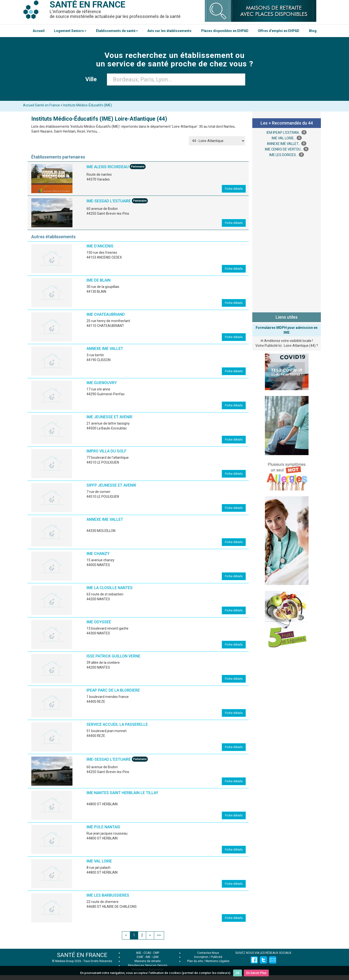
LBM (156, 957)
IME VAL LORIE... (284, 138)
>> (159, 935)
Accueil (39, 31)
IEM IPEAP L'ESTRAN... (284, 133)
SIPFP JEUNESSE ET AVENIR (111, 485)
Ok (238, 973)
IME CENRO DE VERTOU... (284, 149)
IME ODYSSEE (99, 622)
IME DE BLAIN (99, 280)
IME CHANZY (98, 554)
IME (148, 957)
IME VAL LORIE (99, 861)
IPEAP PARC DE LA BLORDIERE (113, 690)
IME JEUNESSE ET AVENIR (109, 417)
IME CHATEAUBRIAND (106, 314)
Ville (92, 79)
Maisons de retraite (148, 961)
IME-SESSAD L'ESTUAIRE (109, 201)
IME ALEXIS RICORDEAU (108, 167)
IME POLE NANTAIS (103, 827)
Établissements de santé (117, 31)
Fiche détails (234, 189)
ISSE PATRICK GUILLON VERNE (113, 656)
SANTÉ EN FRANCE (82, 955)
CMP (156, 953)
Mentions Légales (218, 961)
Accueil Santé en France (41, 105)
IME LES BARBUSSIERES (108, 895)
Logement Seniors (70, 31)
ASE (139, 953)
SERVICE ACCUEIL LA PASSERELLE (117, 724)
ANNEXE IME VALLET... (284, 144)
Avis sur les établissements (169, 31)
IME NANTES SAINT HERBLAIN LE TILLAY (122, 793)
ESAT (140, 957)
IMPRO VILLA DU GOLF (107, 451)
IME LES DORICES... (284, 155)
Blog (313, 31)
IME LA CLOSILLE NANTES (110, 588)
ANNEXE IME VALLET (105, 349)
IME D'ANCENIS (100, 246)
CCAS (147, 953)
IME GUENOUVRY (102, 383)
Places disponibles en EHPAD (225, 31)
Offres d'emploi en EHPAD (279, 31)
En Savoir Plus (256, 973)
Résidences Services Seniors (148, 965)
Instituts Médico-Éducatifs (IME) (88, 105)
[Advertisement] (287, 234)
